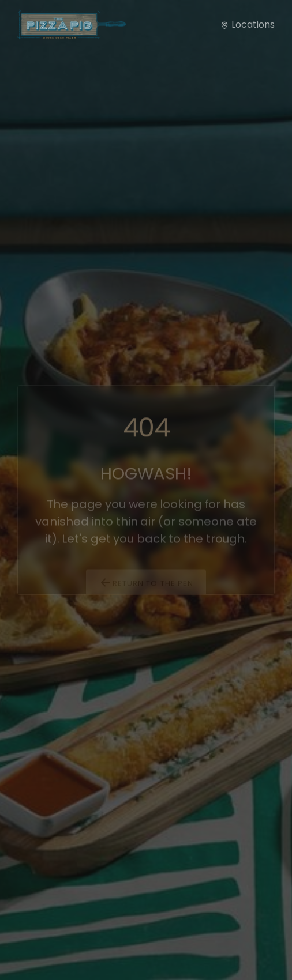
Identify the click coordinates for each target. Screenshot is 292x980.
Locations (247, 24)
